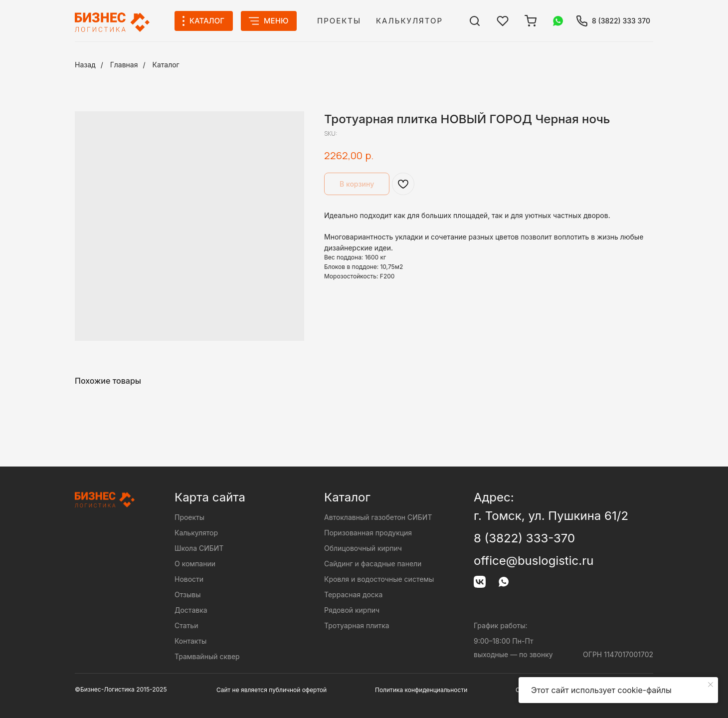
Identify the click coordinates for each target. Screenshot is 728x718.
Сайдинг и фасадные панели (373, 564)
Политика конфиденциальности (421, 690)
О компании (195, 564)
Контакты (190, 641)
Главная (124, 65)
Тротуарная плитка (357, 625)
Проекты (339, 21)
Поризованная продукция (368, 533)
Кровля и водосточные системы (379, 579)
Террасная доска (353, 595)
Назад (85, 65)
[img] (475, 21)
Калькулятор (409, 21)
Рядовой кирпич (352, 610)
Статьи (186, 625)
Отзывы (187, 595)
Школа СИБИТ (199, 548)
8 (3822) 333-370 (524, 538)
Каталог (166, 65)
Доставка (191, 610)
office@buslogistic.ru (534, 561)
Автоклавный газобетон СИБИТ (378, 517)
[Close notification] (711, 685)
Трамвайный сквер (207, 656)
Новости (189, 579)
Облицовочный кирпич (363, 548)
